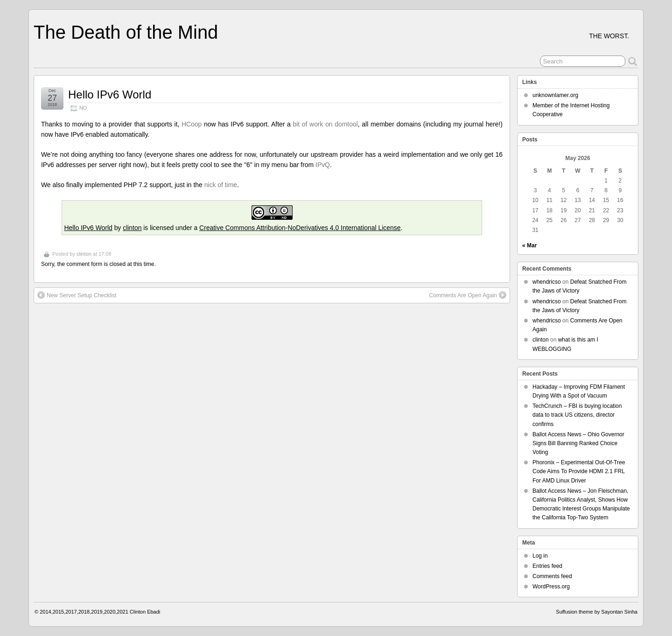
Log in (540, 556)
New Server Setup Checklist (77, 295)
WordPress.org (551, 587)
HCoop (192, 124)
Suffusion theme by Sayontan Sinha (597, 612)
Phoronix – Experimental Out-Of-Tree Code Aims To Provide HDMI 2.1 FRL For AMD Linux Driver (579, 471)
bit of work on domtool (325, 124)
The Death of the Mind (126, 32)
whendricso (547, 282)
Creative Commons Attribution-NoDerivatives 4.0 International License (300, 228)
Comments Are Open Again (468, 295)
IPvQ (323, 165)
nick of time (221, 185)
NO (83, 108)
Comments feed (552, 576)
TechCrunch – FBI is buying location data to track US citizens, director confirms (577, 415)
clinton (132, 228)
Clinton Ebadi (145, 612)
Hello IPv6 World (110, 94)
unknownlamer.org (555, 95)
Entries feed (547, 566)
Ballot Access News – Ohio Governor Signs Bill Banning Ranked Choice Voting (578, 443)
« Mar (529, 245)
